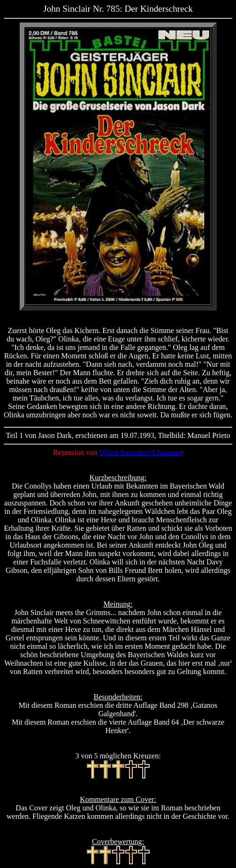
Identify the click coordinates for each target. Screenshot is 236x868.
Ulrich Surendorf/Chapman (140, 452)
